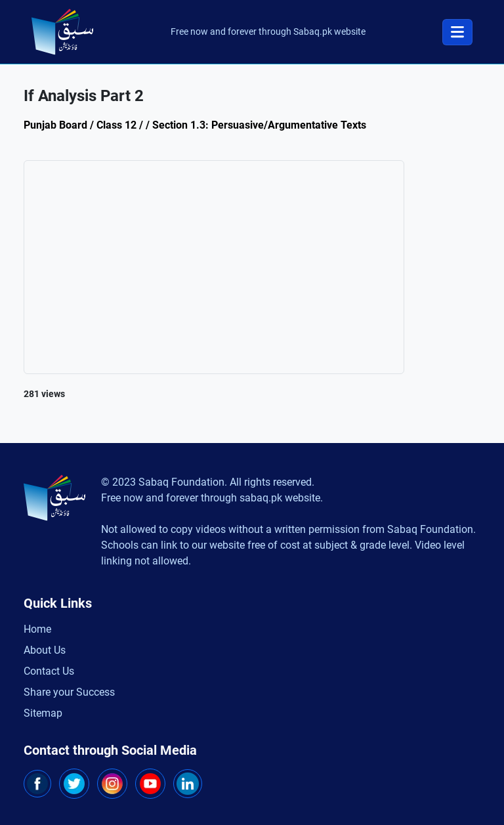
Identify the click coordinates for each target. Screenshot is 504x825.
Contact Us (49, 671)
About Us (45, 650)
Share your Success (69, 692)
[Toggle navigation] (457, 32)
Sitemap (43, 713)
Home (37, 629)
